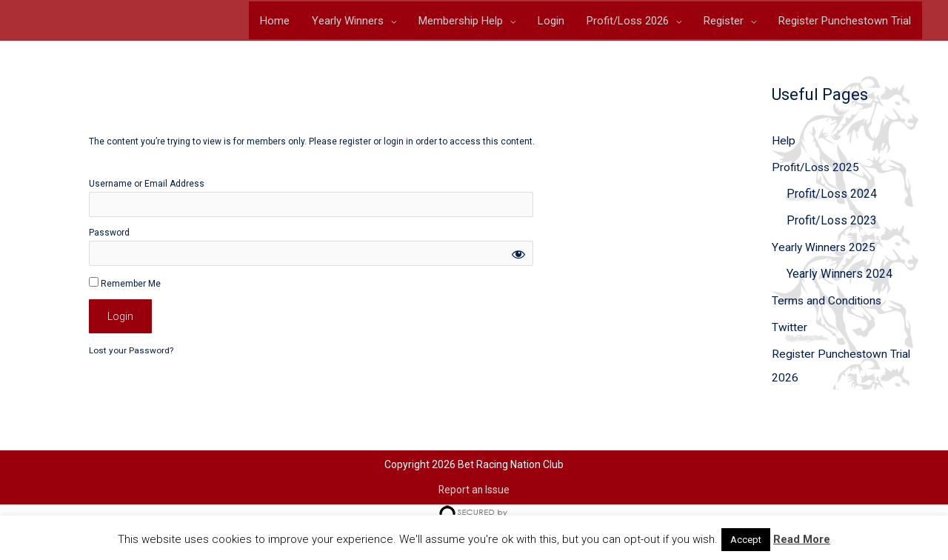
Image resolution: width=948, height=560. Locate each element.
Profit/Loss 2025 (817, 171)
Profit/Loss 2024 (832, 197)
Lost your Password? (131, 354)
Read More (802, 539)
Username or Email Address (147, 187)
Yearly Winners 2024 (839, 277)
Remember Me (125, 286)
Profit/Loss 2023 (832, 224)
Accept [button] (746, 540)
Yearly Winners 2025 (825, 251)
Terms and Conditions (828, 304)
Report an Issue (474, 493)
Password (109, 236)
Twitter (790, 331)
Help (784, 144)
